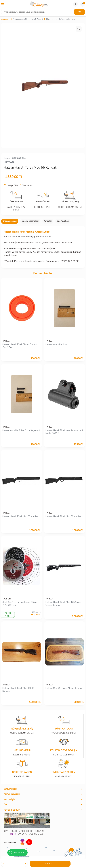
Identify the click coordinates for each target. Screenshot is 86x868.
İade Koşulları (63, 221)
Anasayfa (5, 19)
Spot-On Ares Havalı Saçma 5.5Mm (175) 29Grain (20, 604)
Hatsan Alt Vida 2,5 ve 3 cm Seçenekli (21, 430)
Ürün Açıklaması (10, 221)
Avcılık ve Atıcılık (20, 19)
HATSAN (9, 162)
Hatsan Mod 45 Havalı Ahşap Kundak (64, 688)
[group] (43, 86)
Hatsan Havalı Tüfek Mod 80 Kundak (63, 516)
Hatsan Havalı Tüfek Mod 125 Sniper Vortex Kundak (63, 604)
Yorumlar (48, 221)
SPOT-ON (7, 599)
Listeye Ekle (11, 185)
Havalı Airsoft (37, 19)
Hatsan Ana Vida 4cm (56, 344)
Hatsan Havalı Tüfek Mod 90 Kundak (20, 516)
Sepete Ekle (50, 864)
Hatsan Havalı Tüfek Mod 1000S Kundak (18, 690)
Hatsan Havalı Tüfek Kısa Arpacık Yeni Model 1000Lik (64, 432)
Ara (79, 12)
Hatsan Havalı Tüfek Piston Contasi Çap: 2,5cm (20, 346)
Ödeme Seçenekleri (30, 221)
